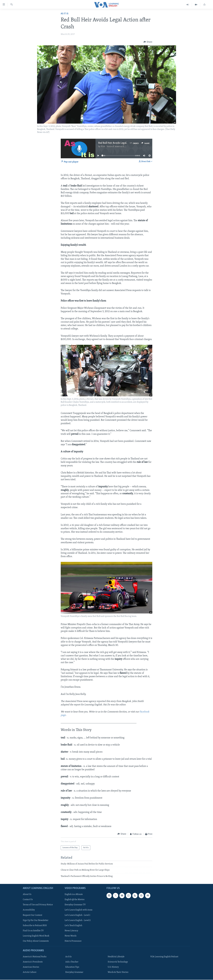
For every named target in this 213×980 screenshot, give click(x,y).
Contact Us (28, 900)
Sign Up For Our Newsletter (36, 920)
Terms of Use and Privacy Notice (38, 905)
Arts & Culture (30, 972)
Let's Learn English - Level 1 (77, 915)
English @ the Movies (75, 900)
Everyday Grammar (74, 972)
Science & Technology (118, 962)
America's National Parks (35, 957)
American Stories (31, 967)
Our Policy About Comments (36, 941)
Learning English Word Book (36, 936)
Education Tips (72, 967)
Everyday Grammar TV (75, 905)
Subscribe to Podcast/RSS (35, 926)
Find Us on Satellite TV (33, 931)
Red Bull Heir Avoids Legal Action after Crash (122, 143)
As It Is (65, 14)
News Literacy (71, 931)
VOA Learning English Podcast (164, 957)
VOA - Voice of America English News (118, 147)
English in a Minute (74, 894)
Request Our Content (32, 915)
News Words (71, 936)
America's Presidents (33, 962)
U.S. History (113, 967)
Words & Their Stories (118, 972)
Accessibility (29, 910)
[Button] (148, 42)
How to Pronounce (73, 941)
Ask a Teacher (72, 962)
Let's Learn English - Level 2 (78, 920)
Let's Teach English (73, 926)
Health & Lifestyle (116, 957)
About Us (27, 894)
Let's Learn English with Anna (79, 910)
